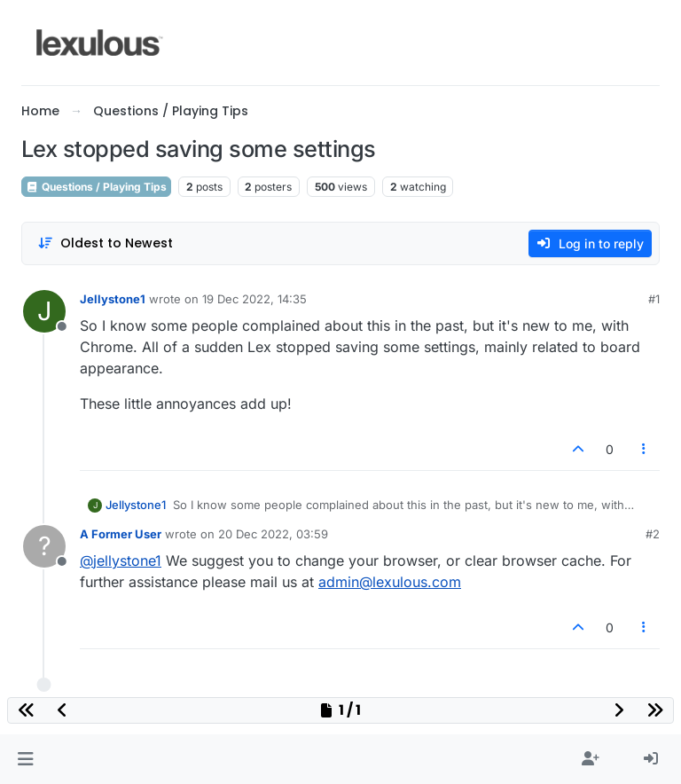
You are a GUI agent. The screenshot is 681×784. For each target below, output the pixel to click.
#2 (653, 534)
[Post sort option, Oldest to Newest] (105, 243)
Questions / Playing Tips (96, 187)
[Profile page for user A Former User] (44, 546)
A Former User (121, 534)
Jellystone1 (113, 299)
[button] (25, 759)
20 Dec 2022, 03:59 (273, 534)
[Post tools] (645, 449)
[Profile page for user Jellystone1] (44, 311)
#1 (654, 299)
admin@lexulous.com (390, 582)
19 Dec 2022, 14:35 (254, 299)
